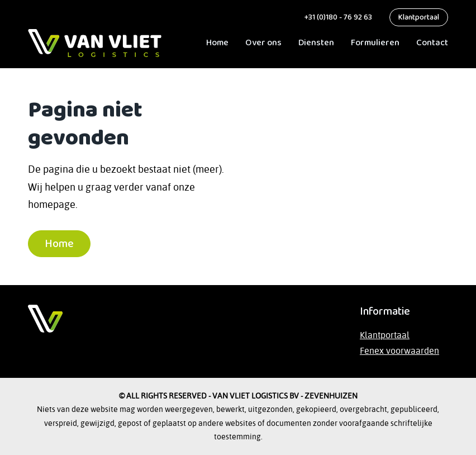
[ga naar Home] (95, 43)
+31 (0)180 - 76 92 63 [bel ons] (337, 17)
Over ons (263, 43)
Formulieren (375, 43)
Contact (432, 43)
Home (217, 43)
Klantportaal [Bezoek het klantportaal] (385, 335)
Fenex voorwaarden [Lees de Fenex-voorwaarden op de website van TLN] (399, 350)
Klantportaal (419, 17)
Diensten (316, 43)
